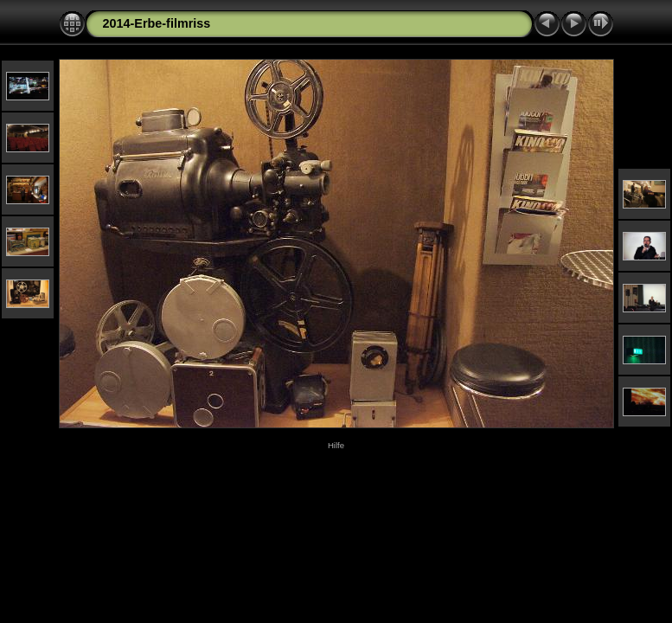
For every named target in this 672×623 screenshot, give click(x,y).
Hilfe (336, 445)
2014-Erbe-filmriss (157, 23)
